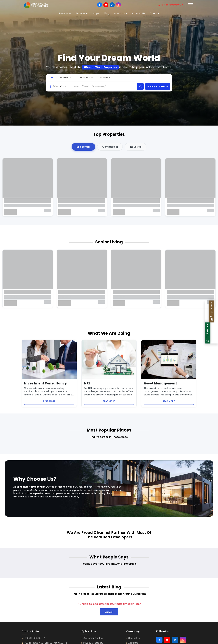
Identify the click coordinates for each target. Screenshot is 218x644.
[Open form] (191, 5)
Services (82, 13)
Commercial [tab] (86, 77)
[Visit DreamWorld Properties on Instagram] (118, 5)
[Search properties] (140, 86)
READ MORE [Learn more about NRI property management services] (118, 401)
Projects (65, 13)
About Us (121, 13)
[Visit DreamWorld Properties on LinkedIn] (112, 5)
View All (109, 612)
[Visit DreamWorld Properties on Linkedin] (175, 640)
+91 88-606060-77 (35, 638)
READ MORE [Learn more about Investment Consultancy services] (59, 401)
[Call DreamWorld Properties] (172, 5)
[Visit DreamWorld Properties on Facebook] (100, 5)
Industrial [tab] (104, 77)
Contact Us (139, 13)
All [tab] (52, 77)
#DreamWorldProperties (100, 67)
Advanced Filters (158, 86)
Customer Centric (92, 638)
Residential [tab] (66, 77)
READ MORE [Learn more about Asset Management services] (178, 401)
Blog (107, 13)
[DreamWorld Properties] (36, 5)
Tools (155, 13)
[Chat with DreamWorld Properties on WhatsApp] (215, 333)
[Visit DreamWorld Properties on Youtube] (106, 5)
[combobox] (104, 86)
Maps (96, 13)
